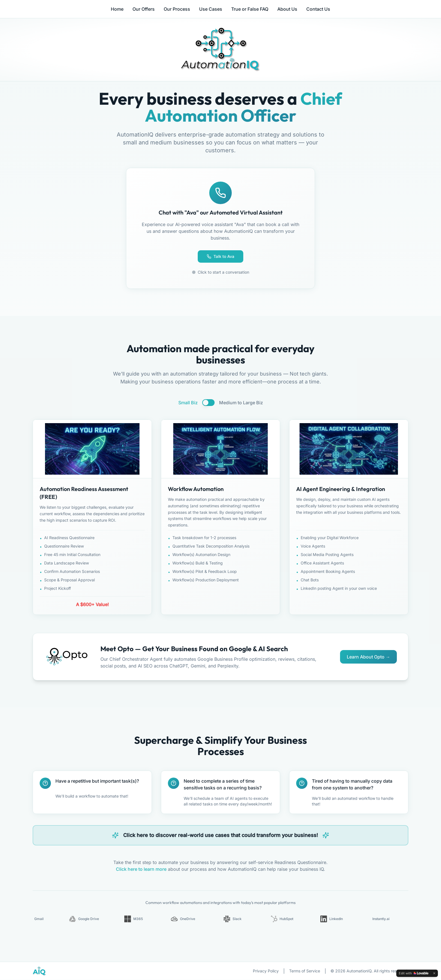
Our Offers (144, 9)
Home (117, 9)
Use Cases (211, 9)
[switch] (208, 403)
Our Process (177, 9)
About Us (287, 9)
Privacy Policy (266, 971)
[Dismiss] (434, 973)
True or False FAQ (250, 9)
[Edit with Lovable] (414, 973)
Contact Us (318, 9)
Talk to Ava (220, 256)
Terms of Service (305, 971)
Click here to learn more (141, 869)
